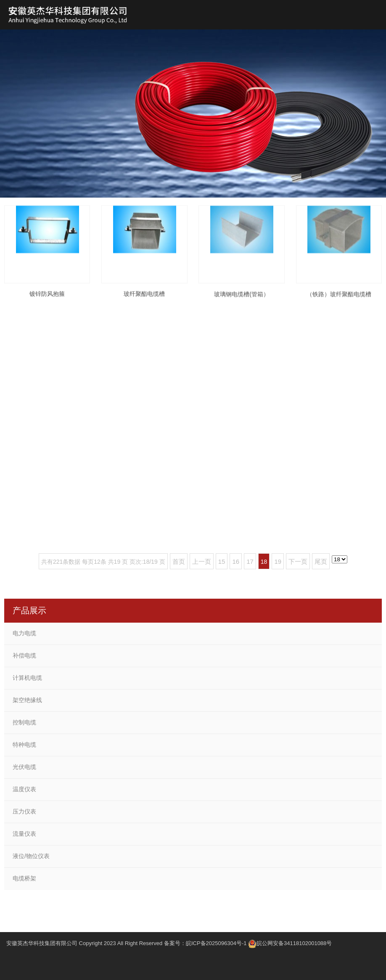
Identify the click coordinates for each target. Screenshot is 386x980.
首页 (179, 561)
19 (278, 561)
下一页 (298, 561)
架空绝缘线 (27, 700)
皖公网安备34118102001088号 (294, 943)
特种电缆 (24, 745)
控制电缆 (24, 722)
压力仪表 (24, 811)
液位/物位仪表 (31, 856)
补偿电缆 (24, 655)
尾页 (321, 561)
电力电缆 (24, 633)
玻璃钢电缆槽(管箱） (242, 303)
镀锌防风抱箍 (47, 302)
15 (222, 561)
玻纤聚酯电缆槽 (144, 302)
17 (250, 561)
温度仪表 (24, 789)
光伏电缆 (24, 767)
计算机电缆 (27, 678)
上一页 (202, 561)
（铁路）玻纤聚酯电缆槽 (339, 303)
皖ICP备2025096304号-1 (216, 943)
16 (236, 561)
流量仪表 (24, 834)
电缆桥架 (24, 878)
